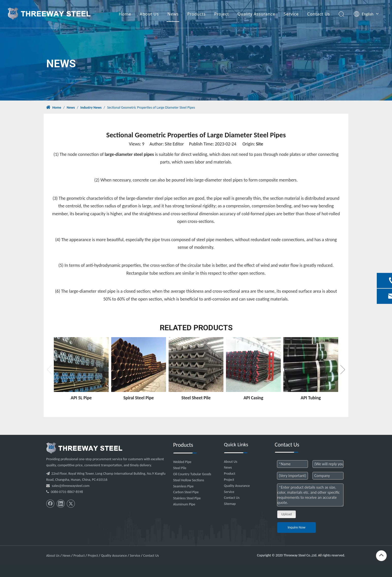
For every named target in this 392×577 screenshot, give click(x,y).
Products (196, 14)
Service (291, 14)
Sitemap (230, 504)
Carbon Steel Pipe (186, 492)
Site (259, 144)
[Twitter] (71, 504)
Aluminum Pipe (184, 504)
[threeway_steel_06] (84, 448)
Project (222, 14)
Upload (287, 514)
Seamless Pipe (183, 486)
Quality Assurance (256, 14)
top (381, 555)
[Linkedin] (61, 504)
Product (230, 474)
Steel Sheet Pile (196, 398)
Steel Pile (180, 468)
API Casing (253, 398)
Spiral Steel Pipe (139, 398)
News (173, 14)
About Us (149, 14)
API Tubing (311, 398)
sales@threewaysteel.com (71, 486)
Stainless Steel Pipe (187, 498)
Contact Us (318, 14)
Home (125, 14)
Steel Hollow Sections (189, 480)
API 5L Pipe (81, 398)
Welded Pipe (182, 462)
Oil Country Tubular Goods (192, 474)
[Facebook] (50, 504)
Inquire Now (297, 527)
